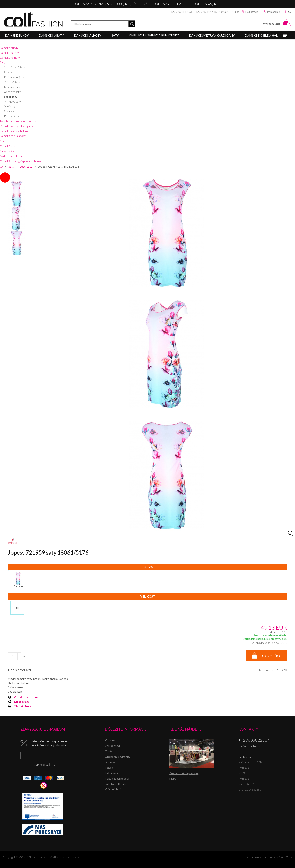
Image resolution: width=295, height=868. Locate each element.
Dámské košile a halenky (15, 131)
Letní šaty (11, 97)
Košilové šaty (12, 87)
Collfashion (33, 19)
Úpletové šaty (12, 92)
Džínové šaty (12, 82)
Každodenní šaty (14, 77)
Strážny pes (22, 702)
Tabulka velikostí (115, 784)
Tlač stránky (23, 706)
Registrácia (252, 12)
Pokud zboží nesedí (117, 778)
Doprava (110, 762)
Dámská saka (8, 146)
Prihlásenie (273, 12)
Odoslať (43, 765)
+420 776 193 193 (180, 12)
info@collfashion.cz (250, 746)
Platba (109, 768)
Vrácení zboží (113, 789)
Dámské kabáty (9, 53)
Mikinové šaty (12, 101)
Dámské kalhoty (10, 57)
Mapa (173, 778)
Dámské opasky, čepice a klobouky (21, 161)
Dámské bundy (9, 48)
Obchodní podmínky (117, 757)
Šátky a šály (7, 151)
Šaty (3, 62)
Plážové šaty (12, 116)
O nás (236, 12)
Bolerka (9, 72)
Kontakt (224, 12)
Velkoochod (112, 746)
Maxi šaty (10, 106)
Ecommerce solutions (260, 857)
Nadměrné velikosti (12, 156)
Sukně (4, 141)
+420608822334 (254, 740)
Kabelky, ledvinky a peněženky (18, 121)
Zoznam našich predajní (184, 773)
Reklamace (112, 773)
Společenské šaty (14, 67)
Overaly (9, 111)
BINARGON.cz (283, 857)
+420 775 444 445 (205, 12)
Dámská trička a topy (13, 136)
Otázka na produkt (27, 697)
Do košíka (271, 656)
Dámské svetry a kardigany (16, 126)
